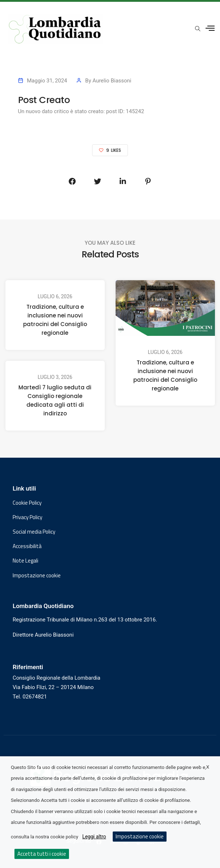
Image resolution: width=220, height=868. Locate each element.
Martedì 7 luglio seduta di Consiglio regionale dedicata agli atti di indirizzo (55, 400)
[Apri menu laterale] (210, 28)
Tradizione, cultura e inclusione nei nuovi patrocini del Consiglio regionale (55, 320)
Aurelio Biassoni (112, 81)
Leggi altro (94, 837)
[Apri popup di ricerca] (198, 29)
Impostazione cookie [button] (37, 576)
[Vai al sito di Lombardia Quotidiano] (55, 29)
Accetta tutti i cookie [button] (42, 854)
